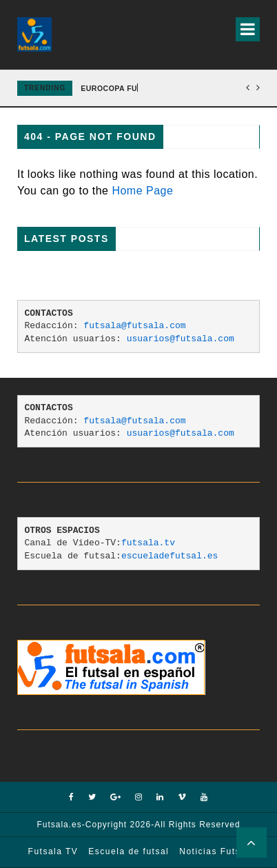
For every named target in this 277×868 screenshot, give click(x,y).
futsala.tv (148, 543)
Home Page (142, 191)
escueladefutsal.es (170, 556)
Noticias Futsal (214, 851)
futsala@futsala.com (134, 326)
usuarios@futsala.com (181, 339)
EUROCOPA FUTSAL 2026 (129, 88)
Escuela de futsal (129, 851)
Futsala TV (53, 851)
